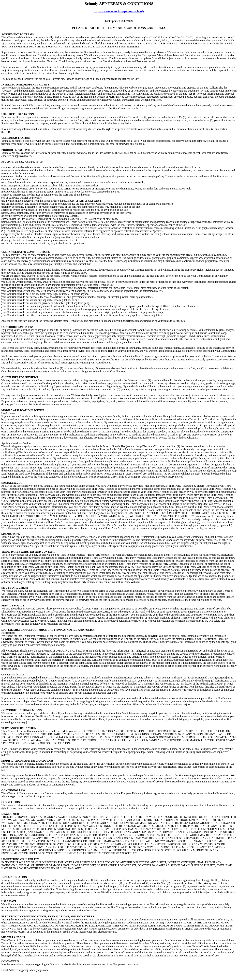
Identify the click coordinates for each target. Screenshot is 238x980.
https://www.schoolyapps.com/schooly (119, 11)
